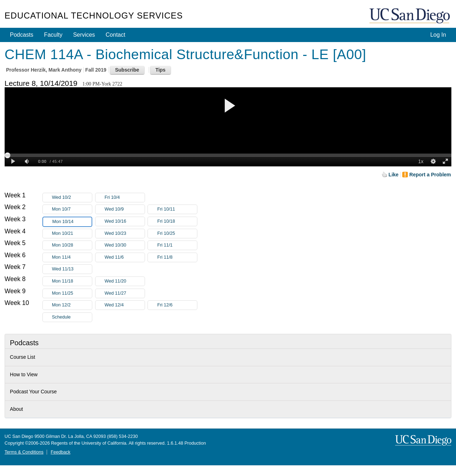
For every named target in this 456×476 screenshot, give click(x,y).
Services (84, 35)
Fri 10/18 (177, 221)
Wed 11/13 (72, 269)
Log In (438, 35)
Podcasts (22, 35)
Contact (116, 35)
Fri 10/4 (125, 198)
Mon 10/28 (72, 245)
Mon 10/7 (72, 209)
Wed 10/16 (125, 221)
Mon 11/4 (72, 257)
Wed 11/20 (125, 281)
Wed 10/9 (125, 209)
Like (394, 175)
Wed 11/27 (125, 293)
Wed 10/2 (72, 198)
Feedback (60, 452)
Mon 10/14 (72, 222)
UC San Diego (410, 16)
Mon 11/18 (72, 281)
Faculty (53, 35)
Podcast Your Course (33, 392)
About (17, 409)
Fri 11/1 (177, 245)
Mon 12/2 (72, 305)
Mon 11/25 (72, 293)
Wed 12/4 (125, 305)
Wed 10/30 (125, 245)
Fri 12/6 (177, 305)
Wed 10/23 (125, 234)
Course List (23, 357)
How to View (24, 374)
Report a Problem (430, 175)
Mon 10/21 (72, 234)
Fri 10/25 (177, 234)
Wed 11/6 (125, 257)
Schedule (61, 317)
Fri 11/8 (177, 257)
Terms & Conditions (24, 452)
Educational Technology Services (94, 15)
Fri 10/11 (177, 209)
